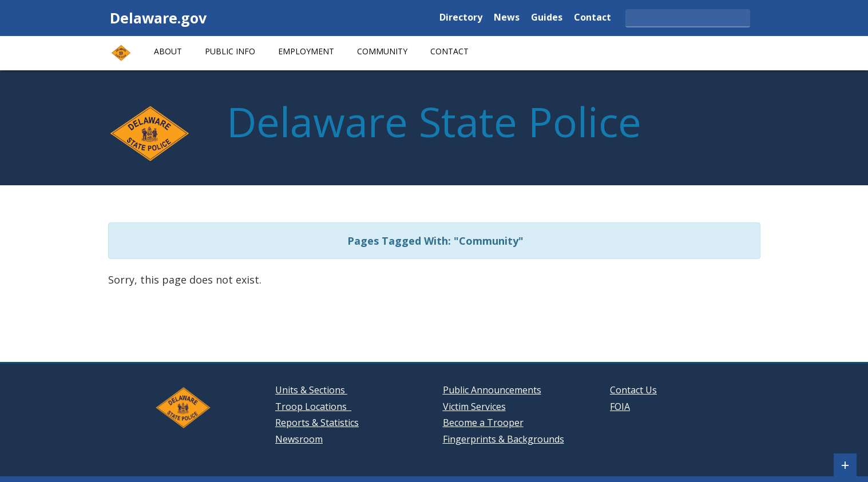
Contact (592, 18)
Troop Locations (313, 407)
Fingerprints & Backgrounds (504, 439)
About (168, 51)
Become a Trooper (483, 423)
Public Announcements (492, 390)
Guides (547, 18)
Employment (306, 51)
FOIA (620, 407)
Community (382, 51)
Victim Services (474, 407)
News (507, 18)
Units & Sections (311, 390)
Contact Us (633, 390)
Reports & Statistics (317, 423)
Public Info (230, 51)
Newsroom (299, 439)
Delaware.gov (158, 18)
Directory (461, 18)
